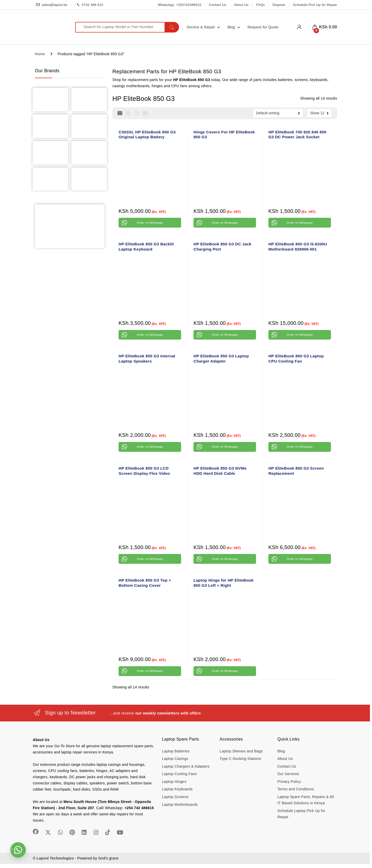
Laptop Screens (175, 797)
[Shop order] (278, 113)
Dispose (279, 5)
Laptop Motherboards (180, 805)
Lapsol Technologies (55, 858)
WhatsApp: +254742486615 (180, 5)
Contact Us (218, 5)
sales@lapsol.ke (51, 5)
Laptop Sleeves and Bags (241, 751)
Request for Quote (263, 27)
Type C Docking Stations (240, 759)
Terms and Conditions (296, 789)
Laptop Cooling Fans (179, 774)
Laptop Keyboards (177, 789)
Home (40, 54)
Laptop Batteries (176, 751)
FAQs (260, 5)
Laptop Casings (175, 759)
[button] (18, 850)
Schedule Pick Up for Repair (315, 5)
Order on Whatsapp (150, 223)
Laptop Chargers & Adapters (186, 766)
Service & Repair (201, 27)
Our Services (288, 774)
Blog (231, 27)
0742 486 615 (89, 5)
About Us (241, 5)
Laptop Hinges (174, 782)
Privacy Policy (289, 782)
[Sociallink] (36, 832)
